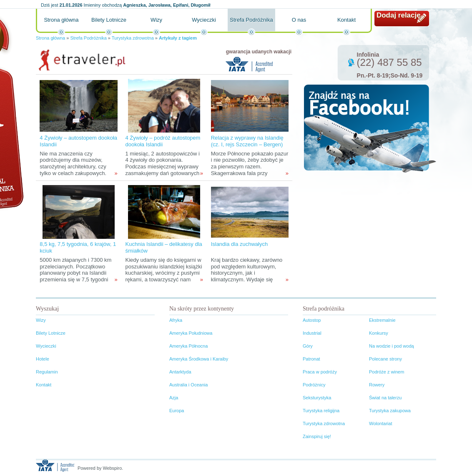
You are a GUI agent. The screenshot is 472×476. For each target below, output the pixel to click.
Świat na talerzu (385, 398)
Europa (177, 411)
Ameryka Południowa (191, 333)
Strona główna (61, 20)
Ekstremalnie (382, 320)
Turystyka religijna (321, 411)
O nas (299, 20)
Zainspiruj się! (317, 436)
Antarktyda (180, 372)
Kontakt (346, 20)
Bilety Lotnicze (109, 20)
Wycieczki (204, 20)
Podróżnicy (314, 385)
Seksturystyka (317, 398)
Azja (174, 398)
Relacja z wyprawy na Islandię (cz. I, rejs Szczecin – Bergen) (247, 141)
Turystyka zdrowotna (133, 38)
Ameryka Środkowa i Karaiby (199, 359)
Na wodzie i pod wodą (392, 346)
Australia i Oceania (188, 385)
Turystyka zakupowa (390, 411)
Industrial (312, 333)
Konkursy (379, 333)
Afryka (176, 320)
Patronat (311, 359)
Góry (308, 346)
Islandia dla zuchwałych (240, 244)
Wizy (156, 20)
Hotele (43, 359)
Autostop (312, 320)
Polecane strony (385, 359)
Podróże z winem (387, 372)
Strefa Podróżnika (251, 20)
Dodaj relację (399, 15)
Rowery (377, 385)
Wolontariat (380, 423)
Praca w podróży (320, 372)
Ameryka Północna (188, 346)
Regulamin (47, 372)
